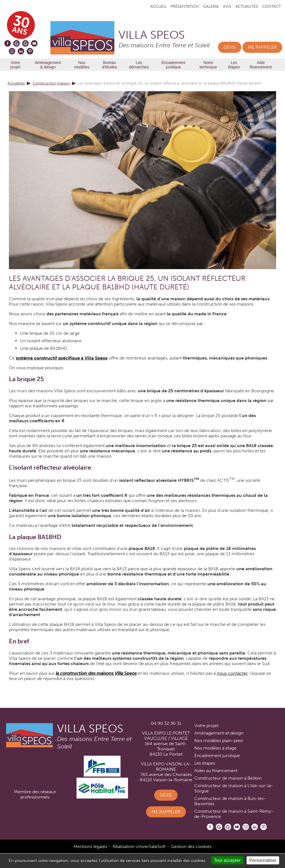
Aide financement (261, 65)
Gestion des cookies (191, 846)
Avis (227, 6)
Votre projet (15, 65)
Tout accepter (227, 860)
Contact (272, 6)
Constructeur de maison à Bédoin (228, 778)
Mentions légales (90, 846)
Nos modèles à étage (215, 748)
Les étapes (234, 65)
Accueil (158, 6)
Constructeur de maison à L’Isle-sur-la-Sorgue (234, 788)
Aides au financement (216, 771)
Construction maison (51, 83)
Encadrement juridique (173, 65)
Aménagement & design (48, 65)
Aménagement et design (219, 733)
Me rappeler (262, 47)
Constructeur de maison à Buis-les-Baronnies (230, 801)
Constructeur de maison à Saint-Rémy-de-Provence (234, 814)
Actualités (247, 6)
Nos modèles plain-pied (218, 741)
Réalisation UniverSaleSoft (139, 846)
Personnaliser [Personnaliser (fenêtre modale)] (263, 860)
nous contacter (232, 673)
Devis (230, 47)
